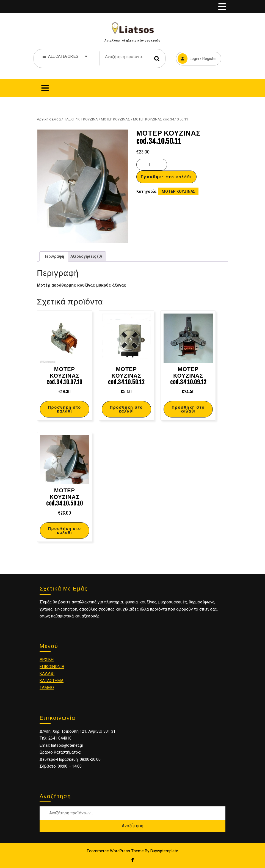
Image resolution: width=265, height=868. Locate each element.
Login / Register (196, 58)
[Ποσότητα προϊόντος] (152, 165)
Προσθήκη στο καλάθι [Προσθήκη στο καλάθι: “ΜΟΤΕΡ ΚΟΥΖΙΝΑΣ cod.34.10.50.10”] (65, 530)
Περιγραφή (54, 256)
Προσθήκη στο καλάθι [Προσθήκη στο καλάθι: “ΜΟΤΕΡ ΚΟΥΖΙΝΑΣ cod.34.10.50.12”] (126, 409)
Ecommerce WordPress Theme (115, 851)
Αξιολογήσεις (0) (86, 256)
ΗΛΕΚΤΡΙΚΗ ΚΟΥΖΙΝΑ (81, 119)
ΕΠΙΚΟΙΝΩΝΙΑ (52, 667)
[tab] (222, 7)
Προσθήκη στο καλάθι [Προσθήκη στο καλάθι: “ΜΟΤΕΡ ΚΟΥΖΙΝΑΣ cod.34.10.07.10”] (65, 409)
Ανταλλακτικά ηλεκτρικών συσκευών (132, 40)
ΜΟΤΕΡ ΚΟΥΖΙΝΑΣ (115, 119)
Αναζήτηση (157, 58)
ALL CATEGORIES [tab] (65, 56)
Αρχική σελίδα (49, 119)
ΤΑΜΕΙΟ (47, 688)
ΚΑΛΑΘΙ (47, 674)
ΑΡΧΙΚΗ (47, 660)
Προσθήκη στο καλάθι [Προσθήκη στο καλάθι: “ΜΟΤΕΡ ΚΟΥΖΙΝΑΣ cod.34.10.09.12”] (188, 409)
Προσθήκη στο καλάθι (166, 177)
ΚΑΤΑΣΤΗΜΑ (52, 681)
